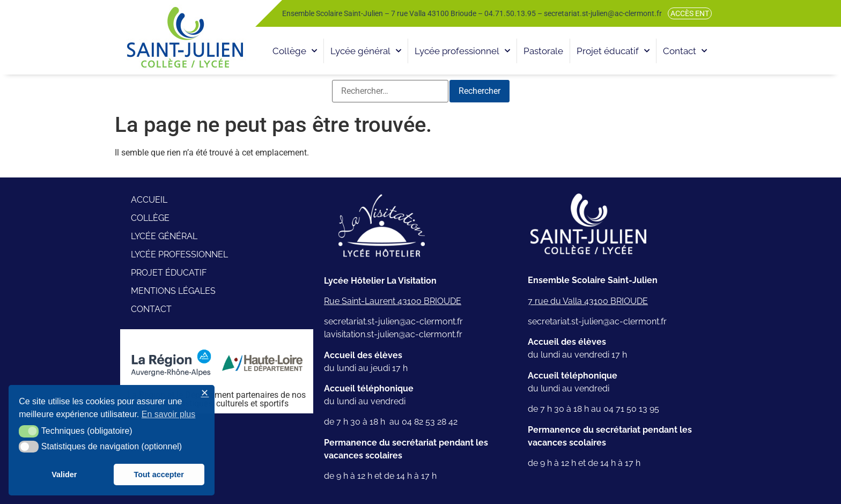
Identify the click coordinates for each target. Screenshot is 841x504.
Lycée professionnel (462, 51)
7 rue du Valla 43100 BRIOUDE (588, 301)
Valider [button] (64, 475)
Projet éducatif (613, 51)
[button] (29, 431)
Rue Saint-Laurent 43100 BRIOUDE (393, 301)
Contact (685, 51)
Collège (295, 51)
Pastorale (543, 51)
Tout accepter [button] (159, 475)
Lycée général (366, 51)
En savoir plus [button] (169, 414)
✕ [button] (205, 393)
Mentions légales (173, 291)
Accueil (149, 200)
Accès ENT (690, 13)
